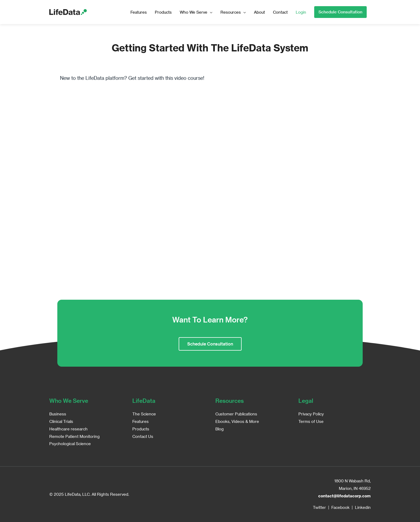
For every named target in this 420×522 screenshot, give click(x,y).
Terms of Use (311, 421)
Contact (280, 12)
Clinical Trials (61, 421)
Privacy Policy (311, 414)
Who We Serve (194, 12)
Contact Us (143, 436)
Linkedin (363, 507)
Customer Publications (236, 414)
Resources (231, 12)
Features (139, 12)
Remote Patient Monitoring (74, 436)
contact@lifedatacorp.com (344, 496)
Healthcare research (68, 429)
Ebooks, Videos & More (237, 421)
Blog (220, 429)
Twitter (319, 507)
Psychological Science (70, 444)
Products (163, 12)
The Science (144, 414)
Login (301, 12)
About (259, 12)
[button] (340, 12)
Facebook (340, 507)
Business (58, 414)
